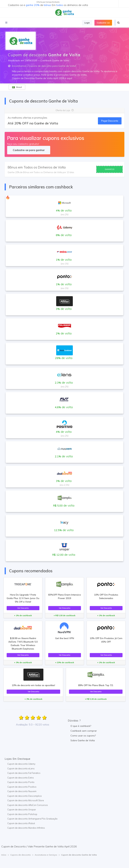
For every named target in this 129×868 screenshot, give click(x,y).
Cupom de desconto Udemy (21, 764)
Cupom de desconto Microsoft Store (26, 800)
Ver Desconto (23, 608)
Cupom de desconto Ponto (21, 782)
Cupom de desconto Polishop (22, 814)
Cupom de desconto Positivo (22, 787)
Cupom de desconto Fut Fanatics (24, 773)
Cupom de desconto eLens (21, 768)
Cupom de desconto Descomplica (24, 796)
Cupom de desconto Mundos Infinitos (26, 828)
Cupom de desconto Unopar (22, 810)
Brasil (17, 87)
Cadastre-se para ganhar (29, 150)
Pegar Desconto (110, 121)
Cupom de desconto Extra (20, 778)
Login (87, 23)
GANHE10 (109, 169)
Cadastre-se (103, 23)
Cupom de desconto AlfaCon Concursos (28, 805)
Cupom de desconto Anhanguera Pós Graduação (32, 819)
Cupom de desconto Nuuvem (22, 791)
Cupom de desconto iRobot (21, 823)
